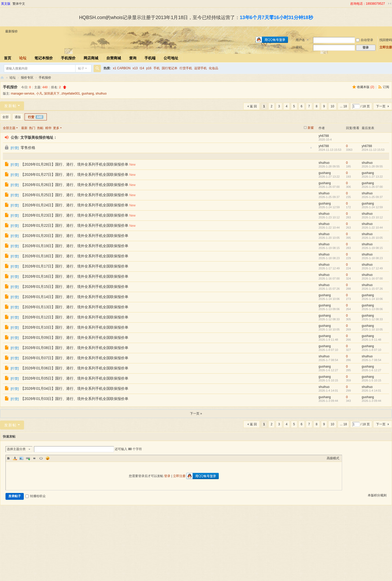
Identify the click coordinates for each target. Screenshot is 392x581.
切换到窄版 (390, 4)
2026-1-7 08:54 (371, 360)
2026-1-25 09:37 (372, 197)
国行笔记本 (170, 68)
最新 (24, 128)
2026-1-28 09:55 (372, 166)
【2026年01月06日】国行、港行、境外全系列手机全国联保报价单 (74, 368)
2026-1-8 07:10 (371, 350)
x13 (135, 68)
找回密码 (386, 40)
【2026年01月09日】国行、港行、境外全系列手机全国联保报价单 (74, 338)
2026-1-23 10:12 (372, 217)
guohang (88, 94)
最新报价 (11, 31)
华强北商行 (2, 78)
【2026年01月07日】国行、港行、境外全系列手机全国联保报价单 (74, 358)
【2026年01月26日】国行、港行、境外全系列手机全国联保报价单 (74, 185)
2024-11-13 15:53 (373, 150)
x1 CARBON (122, 68)
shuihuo (101, 94)
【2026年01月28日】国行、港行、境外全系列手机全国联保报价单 (74, 164)
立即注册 (386, 47)
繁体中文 (19, 4)
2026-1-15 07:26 (372, 289)
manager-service (23, 94)
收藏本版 (366, 87)
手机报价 (68, 58)
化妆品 (214, 68)
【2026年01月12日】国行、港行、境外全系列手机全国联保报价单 (74, 317)
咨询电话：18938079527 (368, 4)
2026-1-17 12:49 (372, 268)
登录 (167, 476)
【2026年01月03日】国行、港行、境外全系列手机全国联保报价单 (74, 399)
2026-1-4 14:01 (371, 391)
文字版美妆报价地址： (39, 137)
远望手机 (200, 68)
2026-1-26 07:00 (372, 187)
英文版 (6, 4)
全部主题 (9, 128)
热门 (32, 128)
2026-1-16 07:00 (372, 278)
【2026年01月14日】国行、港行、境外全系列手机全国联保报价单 (74, 297)
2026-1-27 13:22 (372, 177)
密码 (299, 47)
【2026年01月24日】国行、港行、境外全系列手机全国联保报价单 (74, 205)
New (132, 165)
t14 (142, 68)
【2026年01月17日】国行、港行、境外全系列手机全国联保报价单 (74, 266)
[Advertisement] (196, 544)
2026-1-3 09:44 (371, 401)
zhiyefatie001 (71, 94)
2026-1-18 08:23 (372, 258)
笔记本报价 (44, 58)
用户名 (300, 40)
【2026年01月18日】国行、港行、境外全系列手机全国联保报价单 (74, 256)
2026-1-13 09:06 (372, 309)
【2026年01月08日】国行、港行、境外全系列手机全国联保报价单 (74, 348)
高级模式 (333, 458)
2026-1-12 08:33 (372, 319)
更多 (56, 128)
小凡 (39, 94)
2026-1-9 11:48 (371, 340)
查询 (133, 58)
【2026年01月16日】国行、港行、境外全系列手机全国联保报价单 (74, 276)
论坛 (23, 58)
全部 (5, 117)
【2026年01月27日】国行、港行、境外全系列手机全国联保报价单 (74, 175)
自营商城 (114, 58)
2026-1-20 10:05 (372, 238)
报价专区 (27, 78)
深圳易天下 (52, 94)
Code (41, 458)
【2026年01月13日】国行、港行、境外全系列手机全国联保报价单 (74, 307)
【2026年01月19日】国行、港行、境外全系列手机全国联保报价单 (74, 246)
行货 (36, 117)
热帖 (40, 128)
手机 (157, 68)
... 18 (344, 106)
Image (21, 458)
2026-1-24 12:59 (372, 207)
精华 (48, 128)
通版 (18, 117)
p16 (149, 68)
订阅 (386, 87)
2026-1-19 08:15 (372, 248)
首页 (8, 58)
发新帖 (10, 106)
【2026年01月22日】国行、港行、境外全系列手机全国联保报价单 (74, 225)
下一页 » (196, 414)
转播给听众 (36, 496)
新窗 (311, 128)
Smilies (48, 458)
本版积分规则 (377, 495)
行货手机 (186, 68)
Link (28, 458)
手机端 (150, 58)
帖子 (81, 68)
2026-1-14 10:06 (372, 299)
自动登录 (365, 40)
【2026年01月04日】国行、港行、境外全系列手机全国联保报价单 (74, 388)
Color (15, 458)
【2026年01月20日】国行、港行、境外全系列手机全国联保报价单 (74, 236)
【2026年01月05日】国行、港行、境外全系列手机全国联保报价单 (74, 378)
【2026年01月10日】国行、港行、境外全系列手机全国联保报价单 (74, 327)
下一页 (381, 106)
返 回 (253, 106)
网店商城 (91, 58)
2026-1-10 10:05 (372, 329)
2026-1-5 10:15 (371, 380)
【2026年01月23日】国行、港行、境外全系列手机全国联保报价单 (74, 215)
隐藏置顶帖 (311, 149)
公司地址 (171, 58)
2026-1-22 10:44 (372, 228)
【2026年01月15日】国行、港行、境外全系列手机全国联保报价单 (74, 287)
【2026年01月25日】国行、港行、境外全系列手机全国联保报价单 (74, 195)
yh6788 (324, 136)
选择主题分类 (16, 449)
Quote (34, 458)
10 (332, 106)
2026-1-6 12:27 (371, 370)
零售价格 (28, 148)
